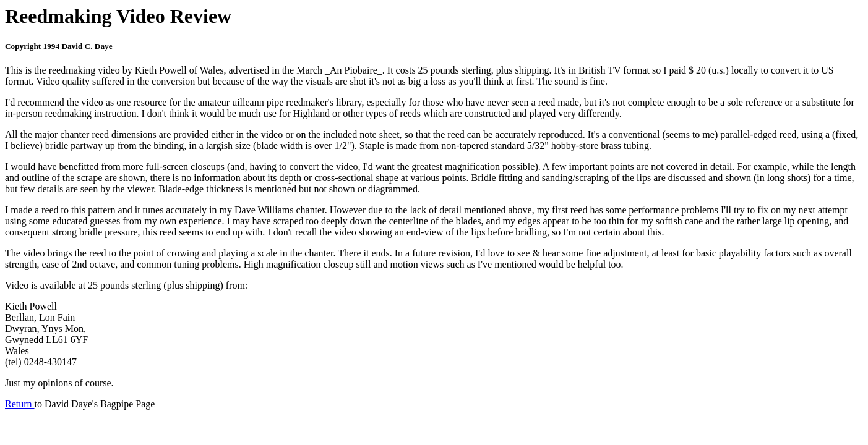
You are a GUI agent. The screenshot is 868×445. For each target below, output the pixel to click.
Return (20, 404)
